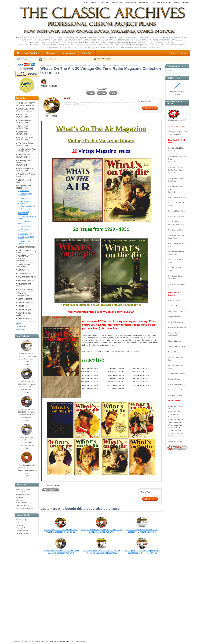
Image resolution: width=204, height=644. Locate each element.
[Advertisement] (27, 585)
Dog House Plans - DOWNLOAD (67, 40)
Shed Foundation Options (177, 327)
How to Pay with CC (164, 2)
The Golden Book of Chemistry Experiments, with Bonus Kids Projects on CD (27, 468)
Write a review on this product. (177, 92)
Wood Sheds (172, 409)
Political (78, 47)
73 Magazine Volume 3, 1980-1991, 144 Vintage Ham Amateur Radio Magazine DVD (27, 384)
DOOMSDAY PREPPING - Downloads (34, 45)
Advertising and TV (139, 45)
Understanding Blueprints (177, 311)
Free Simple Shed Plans (176, 197)
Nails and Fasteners (175, 352)
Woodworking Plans (175, 425)
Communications (51, 47)
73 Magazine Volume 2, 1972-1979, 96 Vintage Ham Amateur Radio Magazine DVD (27, 357)
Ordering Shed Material (176, 346)
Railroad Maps (66, 47)
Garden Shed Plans (175, 430)
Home (86, 2)
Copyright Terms (131, 2)
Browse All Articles (175, 441)
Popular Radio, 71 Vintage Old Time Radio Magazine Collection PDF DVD (61, 552)
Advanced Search (50, 59)
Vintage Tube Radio (71, 65)
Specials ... (20, 324)
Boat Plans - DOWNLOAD (175, 37)
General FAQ (104, 2)
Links (152, 2)
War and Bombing (106, 45)
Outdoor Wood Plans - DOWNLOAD (132, 40)
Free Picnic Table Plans (176, 216)
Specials (51, 53)
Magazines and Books (54, 65)
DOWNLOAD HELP (182, 2)
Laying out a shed (174, 317)
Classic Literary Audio (108, 47)
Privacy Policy (117, 2)
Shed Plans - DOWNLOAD (98, 37)
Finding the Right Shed (176, 420)
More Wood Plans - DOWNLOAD (45, 42)
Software (79, 45)
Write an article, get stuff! (177, 120)
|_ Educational (24, 191)
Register (184, 53)
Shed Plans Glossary (175, 306)
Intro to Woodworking (176, 433)
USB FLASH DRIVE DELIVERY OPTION (35, 37)
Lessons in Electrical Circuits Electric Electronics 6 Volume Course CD (142, 531)
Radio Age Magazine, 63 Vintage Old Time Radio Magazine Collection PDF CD (142, 552)
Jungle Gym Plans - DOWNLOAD (36, 40)
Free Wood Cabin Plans (176, 211)
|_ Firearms (23, 198)
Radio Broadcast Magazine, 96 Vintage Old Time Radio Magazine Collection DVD (101, 552)
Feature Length (90, 47)
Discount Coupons (23, 505)
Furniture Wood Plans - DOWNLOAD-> (26, 150)
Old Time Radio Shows (96, 42)
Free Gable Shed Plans (176, 148)
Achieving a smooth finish (177, 390)
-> (24, 187)
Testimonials (143, 2)
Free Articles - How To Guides (148, 47)
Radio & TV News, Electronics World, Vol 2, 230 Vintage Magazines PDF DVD (101, 531)
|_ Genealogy (23, 234)
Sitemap (83, 641)
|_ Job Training (24, 226)
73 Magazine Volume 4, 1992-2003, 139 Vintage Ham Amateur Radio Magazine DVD (27, 412)
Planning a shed (174, 300)
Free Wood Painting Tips (177, 384)
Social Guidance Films (176, 436)
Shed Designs (173, 414)
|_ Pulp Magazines (25, 206)
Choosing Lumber (174, 341)
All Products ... (22, 329)
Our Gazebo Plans (174, 422)
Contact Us (20, 497)
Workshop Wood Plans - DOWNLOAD (166, 40)
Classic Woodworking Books (161, 42)
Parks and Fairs (122, 45)
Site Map (20, 500)
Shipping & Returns (23, 489)
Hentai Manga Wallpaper (63, 45)
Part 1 (170, 151)
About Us (94, 2)
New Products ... (22, 326)
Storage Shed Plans (175, 406)
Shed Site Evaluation (175, 322)
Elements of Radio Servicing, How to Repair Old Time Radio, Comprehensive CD (27, 440)
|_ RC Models (24, 209)
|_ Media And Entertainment (24, 213)
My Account (69, 53)
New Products (32, 53)
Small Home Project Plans (73, 42)
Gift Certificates (126, 47)
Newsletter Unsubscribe (25, 508)
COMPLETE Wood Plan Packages (69, 37)
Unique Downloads (138, 42)
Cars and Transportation (176, 45)
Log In (174, 53)
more (32, 336)
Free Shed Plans (174, 417)
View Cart (87, 53)
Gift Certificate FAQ (24, 503)
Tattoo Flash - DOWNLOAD (150, 37)
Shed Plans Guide (174, 428)
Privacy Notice (22, 492)
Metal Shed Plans (174, 411)
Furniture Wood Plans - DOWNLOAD (99, 40)
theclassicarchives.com (40, 641)
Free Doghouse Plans (175, 230)
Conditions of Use (23, 494)
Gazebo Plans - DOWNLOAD (124, 37)
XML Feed (76, 641)
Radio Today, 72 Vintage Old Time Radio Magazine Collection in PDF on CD (61, 531)
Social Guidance (157, 45)
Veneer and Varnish (175, 395)
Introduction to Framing (176, 373)
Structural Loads (174, 379)
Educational (91, 45)
